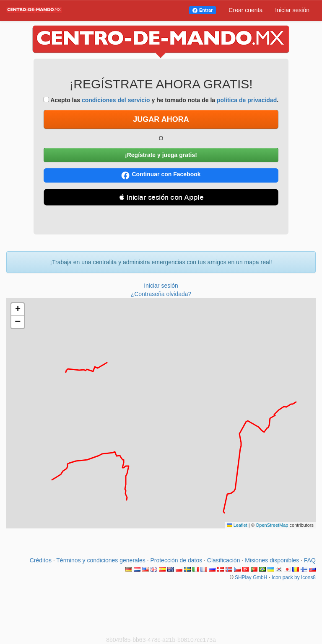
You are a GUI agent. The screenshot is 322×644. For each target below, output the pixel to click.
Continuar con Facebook (161, 175)
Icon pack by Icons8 (294, 577)
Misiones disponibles (272, 560)
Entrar (206, 10)
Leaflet (237, 525)
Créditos (41, 560)
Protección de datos (176, 560)
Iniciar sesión (292, 10)
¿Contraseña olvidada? (161, 294)
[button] (18, 309)
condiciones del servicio (116, 100)
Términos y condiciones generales (101, 560)
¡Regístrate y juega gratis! (161, 155)
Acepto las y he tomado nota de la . (161, 100)
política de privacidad (247, 100)
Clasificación (224, 560)
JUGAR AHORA (161, 119)
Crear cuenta (245, 10)
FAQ (310, 560)
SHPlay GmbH (251, 577)
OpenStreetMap (272, 525)
